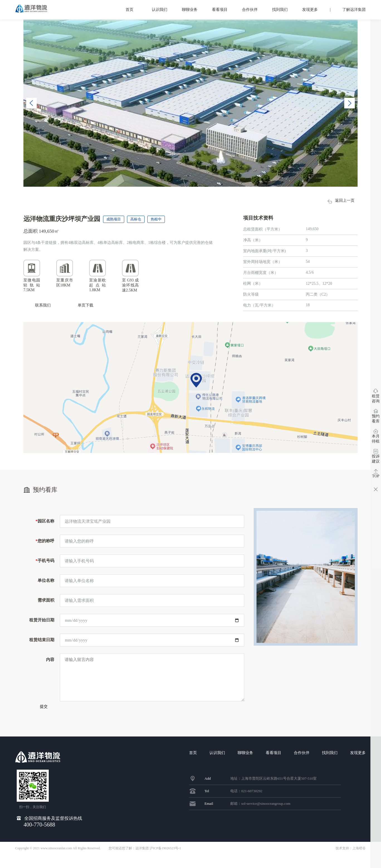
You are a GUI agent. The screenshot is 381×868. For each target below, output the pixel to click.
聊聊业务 (190, 10)
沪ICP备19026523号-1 (165, 861)
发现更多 (310, 10)
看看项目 (220, 10)
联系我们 (43, 305)
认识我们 (160, 10)
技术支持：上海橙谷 (351, 861)
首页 (130, 10)
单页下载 (87, 306)
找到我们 (280, 10)
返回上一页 (336, 201)
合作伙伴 (250, 10)
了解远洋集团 (354, 10)
